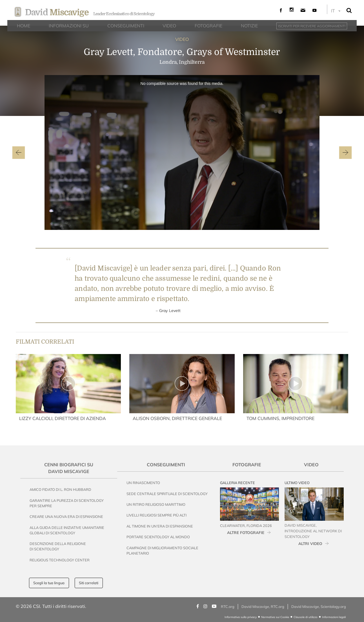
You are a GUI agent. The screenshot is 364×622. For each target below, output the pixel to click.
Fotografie (247, 465)
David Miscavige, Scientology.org (319, 606)
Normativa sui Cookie (275, 617)
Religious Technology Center (60, 560)
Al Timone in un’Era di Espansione (160, 526)
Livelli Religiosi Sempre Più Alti (157, 515)
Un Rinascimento (143, 483)
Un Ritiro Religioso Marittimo (156, 504)
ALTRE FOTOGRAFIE (246, 532)
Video (311, 465)
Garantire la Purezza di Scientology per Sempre (67, 503)
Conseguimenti (166, 465)
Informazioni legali (334, 617)
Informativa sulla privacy (241, 617)
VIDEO (182, 39)
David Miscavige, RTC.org (263, 606)
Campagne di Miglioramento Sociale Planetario (162, 550)
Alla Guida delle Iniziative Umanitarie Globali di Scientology (67, 530)
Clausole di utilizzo (306, 617)
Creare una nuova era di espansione (66, 516)
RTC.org (228, 606)
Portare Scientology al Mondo (158, 537)
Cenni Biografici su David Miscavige (69, 468)
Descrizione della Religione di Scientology (58, 546)
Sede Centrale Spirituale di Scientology (167, 494)
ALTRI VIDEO (310, 543)
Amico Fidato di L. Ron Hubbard (60, 489)
